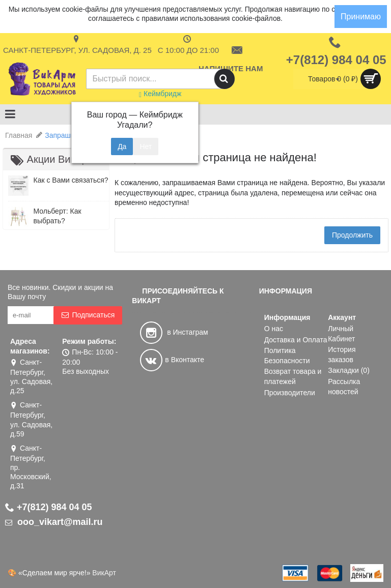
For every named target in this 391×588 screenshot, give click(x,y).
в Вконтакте (172, 360)
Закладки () (349, 370)
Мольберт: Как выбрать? (57, 216)
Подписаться (88, 315)
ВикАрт (104, 573)
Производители (290, 393)
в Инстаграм (174, 332)
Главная (19, 135)
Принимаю (361, 17)
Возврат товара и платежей (293, 376)
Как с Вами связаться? (71, 180)
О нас (274, 329)
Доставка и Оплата (296, 340)
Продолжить (352, 235)
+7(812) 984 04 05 (49, 507)
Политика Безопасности (287, 356)
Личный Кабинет (341, 334)
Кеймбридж (160, 94)
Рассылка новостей (344, 387)
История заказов (342, 355)
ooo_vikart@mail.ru (54, 522)
